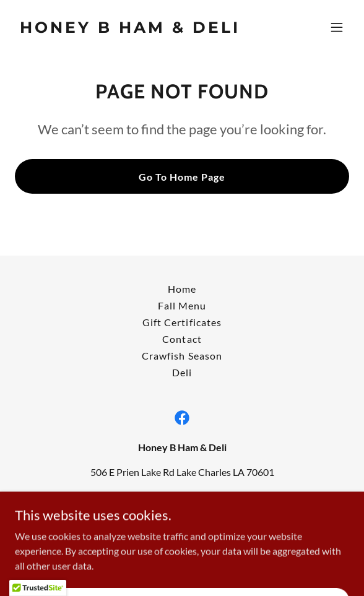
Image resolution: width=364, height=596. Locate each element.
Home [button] (182, 289)
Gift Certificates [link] (182, 322)
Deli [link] (182, 372)
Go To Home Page (182, 177)
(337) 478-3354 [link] (182, 497)
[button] (337, 27)
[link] (132, 29)
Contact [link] (182, 339)
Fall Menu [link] (182, 305)
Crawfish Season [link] (182, 356)
